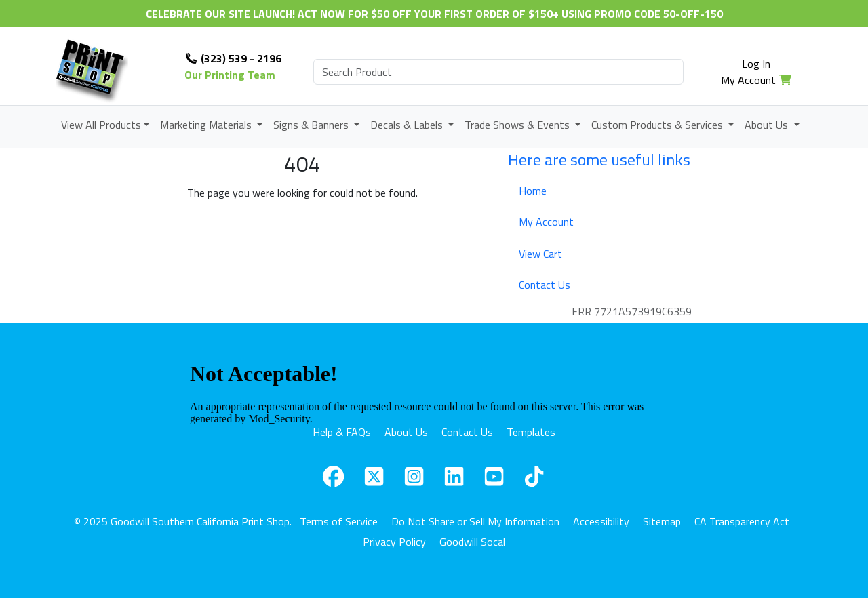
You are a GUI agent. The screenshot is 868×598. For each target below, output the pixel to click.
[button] (333, 476)
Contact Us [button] (467, 432)
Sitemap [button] (662, 521)
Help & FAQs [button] (342, 432)
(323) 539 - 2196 (233, 58)
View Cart (540, 254)
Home (533, 191)
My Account (546, 222)
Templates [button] (531, 432)
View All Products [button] (101, 125)
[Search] (498, 72)
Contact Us (545, 285)
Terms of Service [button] (339, 521)
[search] (498, 72)
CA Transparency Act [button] (742, 521)
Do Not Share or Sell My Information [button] (475, 521)
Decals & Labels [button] (408, 125)
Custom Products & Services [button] (658, 125)
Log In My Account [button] (748, 72)
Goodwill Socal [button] (472, 542)
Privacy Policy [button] (394, 542)
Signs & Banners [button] (312, 125)
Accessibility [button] (601, 521)
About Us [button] (768, 125)
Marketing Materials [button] (207, 125)
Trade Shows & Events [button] (518, 125)
